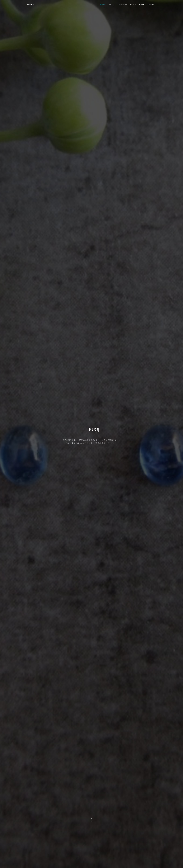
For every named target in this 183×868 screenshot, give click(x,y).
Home (103, 5)
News (142, 5)
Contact (151, 5)
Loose (133, 5)
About (112, 5)
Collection (122, 5)
